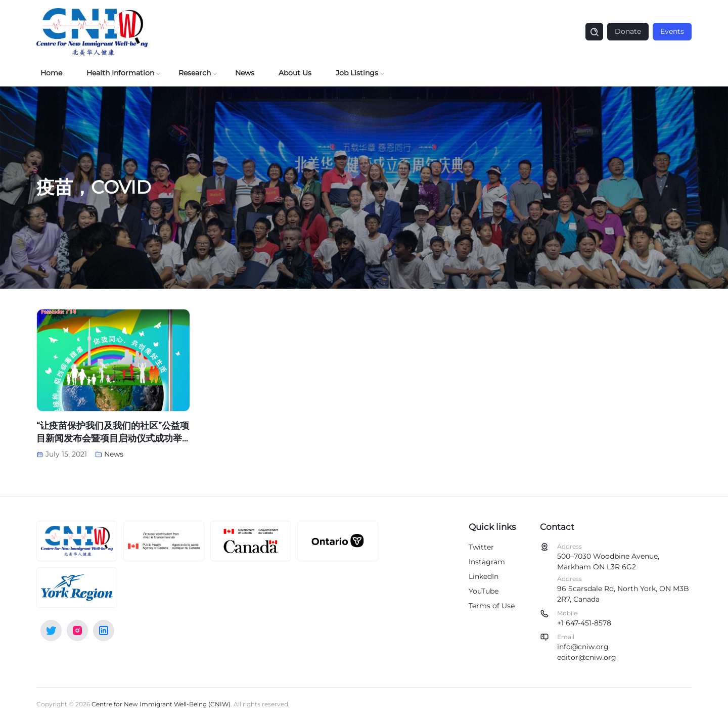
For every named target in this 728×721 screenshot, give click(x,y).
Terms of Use (492, 606)
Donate (628, 31)
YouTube (484, 591)
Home (51, 73)
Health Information (120, 73)
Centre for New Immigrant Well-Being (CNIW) (161, 704)
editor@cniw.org (587, 657)
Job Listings (357, 73)
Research (195, 73)
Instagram (487, 562)
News (245, 73)
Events (672, 31)
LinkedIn (484, 576)
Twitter (481, 547)
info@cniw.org (583, 647)
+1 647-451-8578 (584, 623)
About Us (295, 73)
